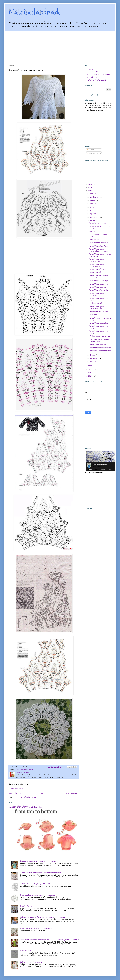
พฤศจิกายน (94, 197)
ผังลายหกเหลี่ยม (95, 232)
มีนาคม (93, 355)
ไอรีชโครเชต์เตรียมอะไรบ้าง (97, 80)
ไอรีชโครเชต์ (94, 240)
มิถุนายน (93, 214)
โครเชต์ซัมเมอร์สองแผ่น (98, 223)
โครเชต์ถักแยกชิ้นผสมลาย (99, 312)
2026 (90, 184)
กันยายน (93, 204)
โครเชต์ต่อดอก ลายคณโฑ (99, 243)
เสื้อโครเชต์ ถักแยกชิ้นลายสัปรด (31, 962)
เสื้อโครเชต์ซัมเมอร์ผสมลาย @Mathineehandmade (38, 862)
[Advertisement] (31, 46)
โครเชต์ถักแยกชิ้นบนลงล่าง (99, 290)
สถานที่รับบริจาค (25, 951)
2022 (90, 369)
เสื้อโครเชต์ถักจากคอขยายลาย (100, 348)
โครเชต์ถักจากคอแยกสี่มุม (99, 281)
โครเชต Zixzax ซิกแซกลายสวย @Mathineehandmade (40, 873)
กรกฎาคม (94, 211)
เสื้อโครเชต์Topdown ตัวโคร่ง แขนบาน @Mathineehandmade (42, 918)
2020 (90, 376)
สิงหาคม (93, 207)
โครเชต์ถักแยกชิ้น (96, 273)
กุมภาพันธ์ (94, 359)
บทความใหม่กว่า (15, 794)
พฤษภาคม (94, 217)
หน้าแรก (44, 794)
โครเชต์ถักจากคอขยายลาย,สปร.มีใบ (97, 266)
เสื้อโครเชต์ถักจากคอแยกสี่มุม (100, 337)
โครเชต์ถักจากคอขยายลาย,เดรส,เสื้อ (97, 308)
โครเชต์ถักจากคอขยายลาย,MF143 (97, 295)
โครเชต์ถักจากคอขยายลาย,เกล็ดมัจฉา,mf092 (99, 250)
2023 (90, 366)
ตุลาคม (93, 201)
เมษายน (93, 221)
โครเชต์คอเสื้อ (94, 315)
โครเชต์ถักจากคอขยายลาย (25, 770)
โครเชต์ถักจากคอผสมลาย (98, 287)
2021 (90, 373)
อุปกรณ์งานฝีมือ (93, 77)
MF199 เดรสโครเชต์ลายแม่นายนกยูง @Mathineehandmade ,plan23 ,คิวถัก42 (49, 940)
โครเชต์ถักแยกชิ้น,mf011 (99, 246)
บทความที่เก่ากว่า (72, 794)
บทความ (91, 150)
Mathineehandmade (35, 12)
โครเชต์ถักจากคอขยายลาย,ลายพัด (97, 260)
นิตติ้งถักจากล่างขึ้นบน (97, 304)
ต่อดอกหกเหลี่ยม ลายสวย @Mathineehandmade (37, 895)
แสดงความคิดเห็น (18, 789)
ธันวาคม (93, 194)
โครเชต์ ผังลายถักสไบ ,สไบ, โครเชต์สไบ (35, 884)
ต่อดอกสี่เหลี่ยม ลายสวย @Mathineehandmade (37, 929)
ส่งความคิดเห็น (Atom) (28, 797)
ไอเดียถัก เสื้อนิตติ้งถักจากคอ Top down (26, 807)
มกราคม (93, 362)
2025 (90, 188)
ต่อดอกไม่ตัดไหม (26, 906)
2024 (90, 191)
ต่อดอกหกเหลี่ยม (93, 72)
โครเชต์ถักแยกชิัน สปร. (98, 270)
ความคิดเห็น (92, 154)
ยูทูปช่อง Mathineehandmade (99, 75)
